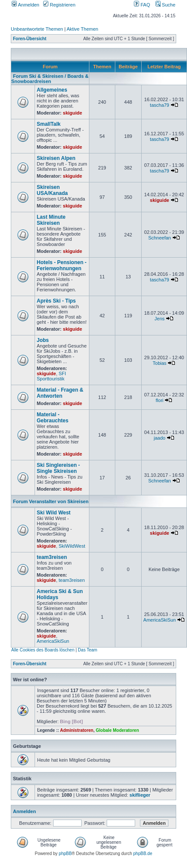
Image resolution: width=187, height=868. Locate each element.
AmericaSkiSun (53, 641)
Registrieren (59, 5)
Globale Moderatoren (117, 730)
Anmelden (25, 5)
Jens (160, 319)
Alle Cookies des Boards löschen (43, 650)
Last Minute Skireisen (51, 220)
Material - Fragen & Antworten (60, 393)
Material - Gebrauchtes (52, 418)
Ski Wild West (54, 513)
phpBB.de (143, 854)
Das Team (87, 650)
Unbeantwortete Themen (37, 29)
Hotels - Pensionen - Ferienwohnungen (62, 265)
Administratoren (77, 730)
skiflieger (140, 795)
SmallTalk (49, 124)
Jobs (43, 340)
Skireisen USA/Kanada (52, 190)
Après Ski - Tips (56, 301)
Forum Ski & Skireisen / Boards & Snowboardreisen (50, 79)
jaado (160, 438)
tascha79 (160, 105)
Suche (165, 5)
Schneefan (160, 238)
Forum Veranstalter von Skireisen (51, 501)
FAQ (142, 5)
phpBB (65, 854)
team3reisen (52, 557)
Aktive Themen (82, 29)
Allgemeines (52, 90)
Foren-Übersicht (30, 39)
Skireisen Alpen (56, 158)
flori (160, 400)
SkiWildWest (72, 546)
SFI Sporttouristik (51, 376)
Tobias (160, 363)
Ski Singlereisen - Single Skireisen (58, 468)
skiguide (73, 113)
